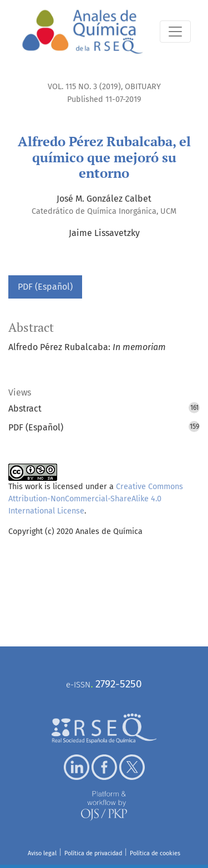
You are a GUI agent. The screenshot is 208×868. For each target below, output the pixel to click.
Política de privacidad (93, 853)
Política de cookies (155, 853)
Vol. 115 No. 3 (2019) (84, 87)
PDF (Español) (45, 287)
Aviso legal (42, 853)
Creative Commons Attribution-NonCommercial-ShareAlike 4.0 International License (96, 499)
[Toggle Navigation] (175, 32)
